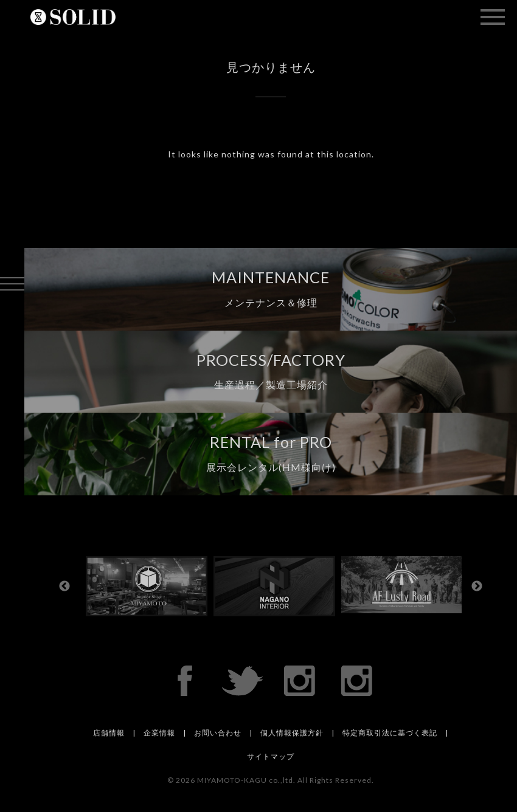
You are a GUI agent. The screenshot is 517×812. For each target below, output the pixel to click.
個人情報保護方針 (292, 733)
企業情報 (159, 733)
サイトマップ (271, 756)
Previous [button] (64, 587)
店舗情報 (109, 733)
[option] (150, 586)
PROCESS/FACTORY (271, 371)
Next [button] (477, 587)
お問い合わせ (218, 733)
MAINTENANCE (271, 288)
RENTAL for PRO (271, 453)
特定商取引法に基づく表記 (390, 733)
